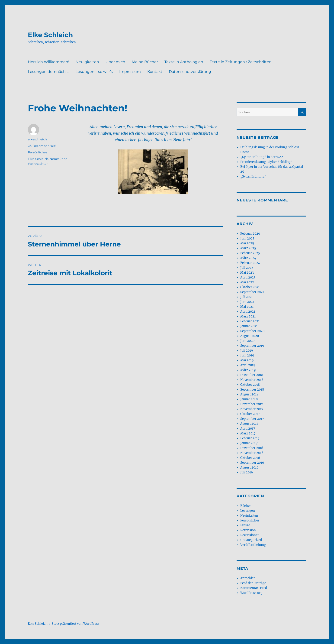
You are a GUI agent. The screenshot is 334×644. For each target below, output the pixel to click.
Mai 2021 (247, 307)
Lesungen (248, 511)
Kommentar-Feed (254, 588)
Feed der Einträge (253, 583)
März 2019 (248, 370)
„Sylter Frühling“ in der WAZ (262, 157)
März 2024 (248, 258)
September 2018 (252, 390)
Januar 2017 (249, 443)
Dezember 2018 (252, 375)
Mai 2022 (247, 282)
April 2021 (248, 312)
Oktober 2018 (250, 385)
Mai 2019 (247, 360)
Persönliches (37, 152)
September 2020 (252, 331)
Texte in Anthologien (184, 62)
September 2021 (252, 292)
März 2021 (248, 316)
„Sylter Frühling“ (253, 176)
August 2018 (249, 394)
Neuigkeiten (87, 62)
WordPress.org (251, 593)
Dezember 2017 (252, 404)
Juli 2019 (247, 351)
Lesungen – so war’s (94, 72)
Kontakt (155, 72)
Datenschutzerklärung (190, 72)
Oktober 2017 (250, 414)
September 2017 (252, 419)
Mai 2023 (247, 273)
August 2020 (250, 336)
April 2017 (248, 429)
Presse (245, 525)
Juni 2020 (247, 341)
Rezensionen (250, 535)
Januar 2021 (249, 326)
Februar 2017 (250, 438)
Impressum (130, 72)
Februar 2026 (250, 234)
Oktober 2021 (250, 287)
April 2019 (248, 365)
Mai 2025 (247, 243)
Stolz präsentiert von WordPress (76, 624)
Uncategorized (251, 540)
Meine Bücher (145, 62)
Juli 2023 (247, 268)
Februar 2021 (250, 321)
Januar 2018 (249, 399)
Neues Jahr (58, 159)
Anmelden (248, 578)
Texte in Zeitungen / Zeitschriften (241, 62)
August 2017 (249, 424)
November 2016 (252, 453)
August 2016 (249, 468)
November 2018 (252, 380)
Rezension (248, 530)
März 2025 (248, 248)
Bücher (246, 506)
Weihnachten (38, 164)
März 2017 (248, 433)
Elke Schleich (50, 35)
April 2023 (248, 277)
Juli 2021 (247, 297)
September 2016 (252, 463)
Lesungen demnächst (48, 72)
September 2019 (252, 346)
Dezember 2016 (252, 448)
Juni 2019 (247, 355)
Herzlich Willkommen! (48, 62)
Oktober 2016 (250, 458)
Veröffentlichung (253, 545)
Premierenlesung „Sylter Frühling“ (266, 162)
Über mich (115, 62)
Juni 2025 (247, 238)
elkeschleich (37, 139)
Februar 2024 (250, 263)
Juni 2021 (247, 302)
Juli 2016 (247, 472)
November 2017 (252, 409)
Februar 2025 (250, 253)
